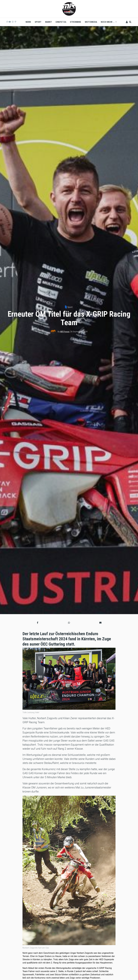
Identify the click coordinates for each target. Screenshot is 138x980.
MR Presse (65, 332)
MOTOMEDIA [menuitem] (91, 22)
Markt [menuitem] (49, 22)
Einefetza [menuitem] (61, 22)
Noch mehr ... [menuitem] (108, 23)
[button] (38, 623)
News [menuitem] (28, 22)
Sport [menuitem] (38, 22)
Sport (70, 307)
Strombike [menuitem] (76, 22)
